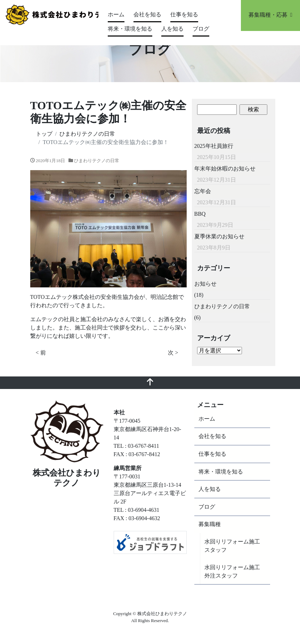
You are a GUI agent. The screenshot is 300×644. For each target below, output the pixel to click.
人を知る (172, 29)
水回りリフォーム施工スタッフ (232, 546)
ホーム (116, 14)
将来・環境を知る (130, 29)
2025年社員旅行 (214, 146)
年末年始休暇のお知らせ (225, 169)
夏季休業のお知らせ (219, 236)
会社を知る (147, 14)
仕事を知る (184, 14)
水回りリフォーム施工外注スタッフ (232, 571)
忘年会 (203, 191)
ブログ (201, 29)
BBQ (200, 214)
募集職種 (210, 524)
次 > (173, 353)
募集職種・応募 (270, 15)
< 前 (41, 353)
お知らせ (205, 284)
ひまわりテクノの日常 (97, 161)
